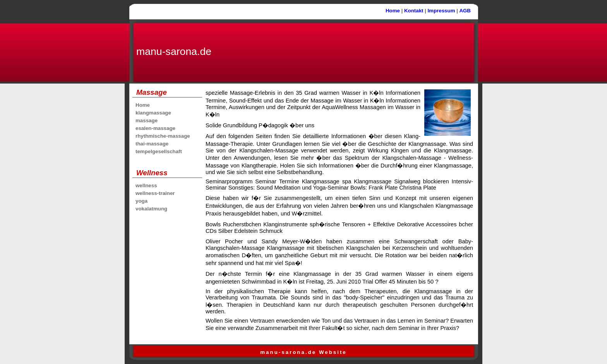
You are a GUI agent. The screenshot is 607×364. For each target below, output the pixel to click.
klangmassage (153, 113)
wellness (146, 185)
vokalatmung (151, 209)
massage (147, 120)
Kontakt (414, 11)
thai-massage (152, 144)
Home (393, 11)
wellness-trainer (155, 193)
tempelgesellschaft (159, 151)
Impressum (441, 11)
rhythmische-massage (163, 136)
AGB (465, 11)
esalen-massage (155, 128)
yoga (141, 201)
